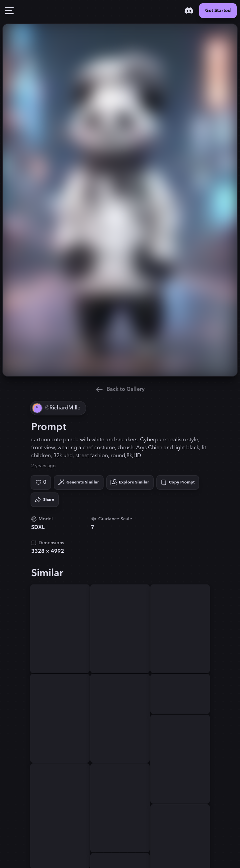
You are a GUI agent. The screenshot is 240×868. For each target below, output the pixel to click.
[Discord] (189, 11)
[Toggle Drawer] (9, 11)
